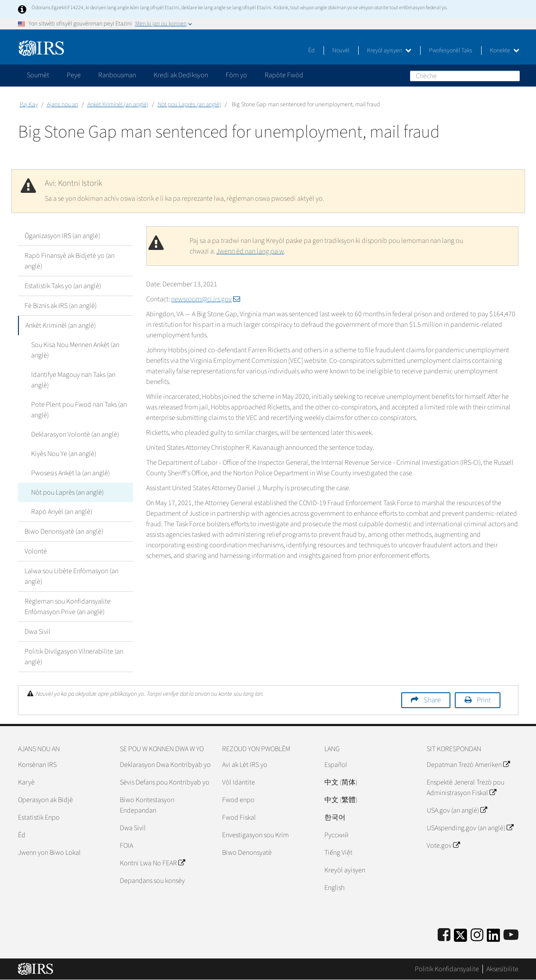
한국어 (335, 817)
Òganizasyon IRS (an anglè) (62, 236)
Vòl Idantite (239, 782)
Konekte (505, 51)
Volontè (36, 551)
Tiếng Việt (338, 853)
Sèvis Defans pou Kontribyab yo (165, 782)
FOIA (126, 846)
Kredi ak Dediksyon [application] (181, 75)
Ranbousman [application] (117, 75)
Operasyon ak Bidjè (45, 800)
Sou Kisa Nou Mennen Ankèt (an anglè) (75, 350)
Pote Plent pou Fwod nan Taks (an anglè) (79, 410)
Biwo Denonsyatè (247, 853)
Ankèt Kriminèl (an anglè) (118, 105)
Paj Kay (29, 105)
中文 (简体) (341, 782)
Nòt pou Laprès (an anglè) (189, 105)
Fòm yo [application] (236, 75)
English (335, 888)
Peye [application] (74, 75)
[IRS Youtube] (511, 935)
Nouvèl (341, 51)
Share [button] (432, 700)
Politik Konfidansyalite (447, 969)
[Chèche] (465, 76)
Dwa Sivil (38, 632)
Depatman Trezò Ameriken (468, 765)
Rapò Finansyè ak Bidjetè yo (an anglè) (70, 261)
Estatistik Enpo (39, 817)
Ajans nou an (63, 105)
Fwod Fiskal (239, 817)
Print (484, 700)
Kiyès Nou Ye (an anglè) (64, 454)
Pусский (336, 835)
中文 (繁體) (341, 800)
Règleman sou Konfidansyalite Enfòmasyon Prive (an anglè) (68, 607)
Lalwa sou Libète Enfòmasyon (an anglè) (72, 576)
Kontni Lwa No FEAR (152, 863)
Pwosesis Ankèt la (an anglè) (70, 473)
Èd (311, 51)
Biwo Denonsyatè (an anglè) (64, 532)
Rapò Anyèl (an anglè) (62, 512)
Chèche (513, 76)
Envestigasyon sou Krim (255, 835)
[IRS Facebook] (444, 935)
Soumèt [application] (38, 75)
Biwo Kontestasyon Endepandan (147, 805)
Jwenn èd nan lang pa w (250, 251)
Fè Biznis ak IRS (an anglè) (61, 306)
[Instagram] (477, 935)
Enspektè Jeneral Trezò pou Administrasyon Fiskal (466, 788)
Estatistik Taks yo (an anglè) (63, 286)
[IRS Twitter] (460, 938)
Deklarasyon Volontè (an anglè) (75, 434)
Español (336, 765)
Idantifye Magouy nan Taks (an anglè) (73, 380)
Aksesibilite (502, 969)
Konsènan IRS (37, 765)
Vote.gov (443, 846)
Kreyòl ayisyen (389, 51)
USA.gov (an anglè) (457, 810)
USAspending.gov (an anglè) (470, 828)
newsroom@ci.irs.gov (206, 299)
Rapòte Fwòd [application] (284, 75)
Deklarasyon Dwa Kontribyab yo (165, 765)
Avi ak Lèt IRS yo (245, 765)
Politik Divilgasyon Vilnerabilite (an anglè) (74, 657)
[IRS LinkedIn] (493, 938)
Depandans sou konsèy (152, 881)
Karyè (26, 782)
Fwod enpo (238, 800)
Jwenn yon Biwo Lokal (49, 853)
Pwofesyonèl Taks (451, 51)
